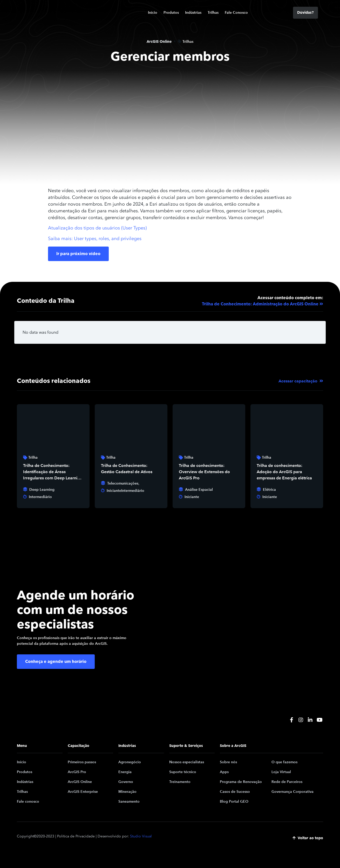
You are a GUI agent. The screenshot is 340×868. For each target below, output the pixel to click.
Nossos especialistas (187, 762)
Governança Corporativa (293, 792)
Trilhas (213, 13)
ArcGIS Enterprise (83, 792)
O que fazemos (284, 762)
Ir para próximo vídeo (78, 254)
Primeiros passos (82, 762)
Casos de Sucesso (235, 792)
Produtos (171, 13)
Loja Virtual (281, 772)
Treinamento (180, 782)
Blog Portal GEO (234, 801)
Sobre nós (228, 762)
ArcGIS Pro (77, 772)
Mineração (127, 792)
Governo (126, 782)
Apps (224, 772)
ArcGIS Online (80, 782)
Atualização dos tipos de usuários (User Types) (97, 228)
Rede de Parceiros (287, 782)
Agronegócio (130, 762)
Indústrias (193, 13)
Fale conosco (28, 801)
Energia (125, 772)
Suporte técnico (183, 772)
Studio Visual (141, 836)
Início (153, 13)
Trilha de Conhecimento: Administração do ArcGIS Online (260, 304)
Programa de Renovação (241, 782)
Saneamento (129, 801)
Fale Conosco (236, 13)
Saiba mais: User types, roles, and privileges (95, 239)
